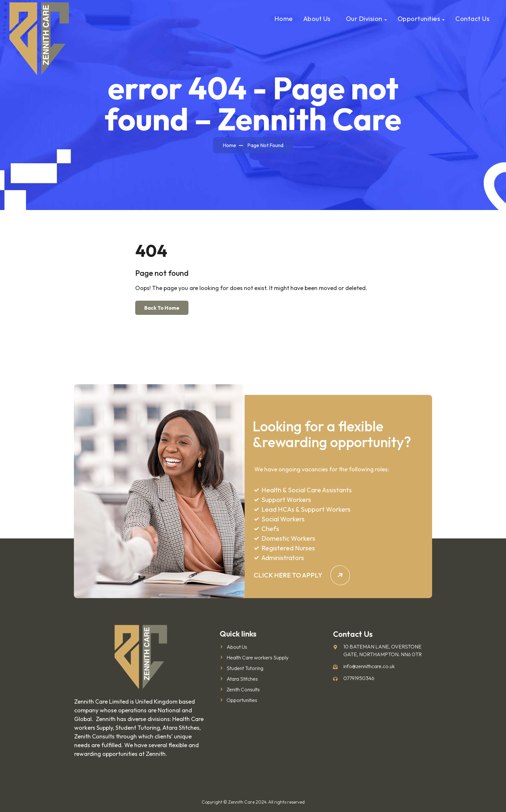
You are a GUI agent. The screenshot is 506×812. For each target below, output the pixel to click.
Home (284, 19)
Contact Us (472, 19)
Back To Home (162, 308)
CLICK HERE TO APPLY (302, 575)
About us (317, 19)
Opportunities (419, 19)
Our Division (364, 19)
